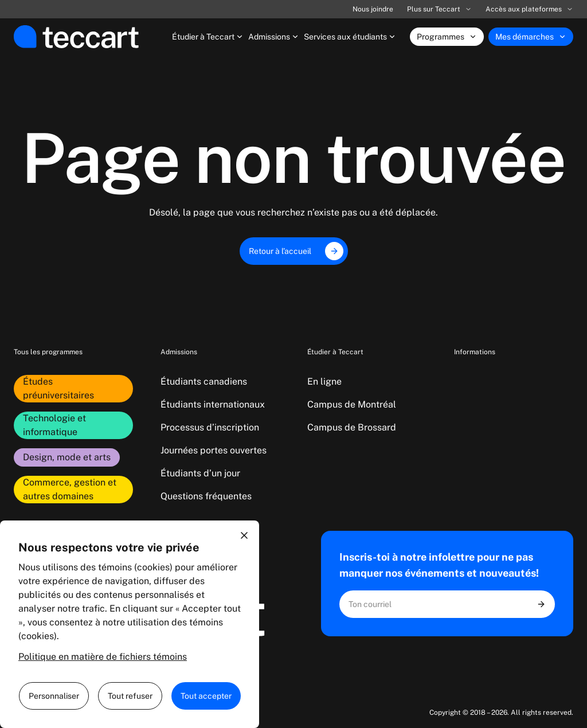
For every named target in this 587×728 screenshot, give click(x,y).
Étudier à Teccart (208, 37)
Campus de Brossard (352, 427)
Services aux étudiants (350, 37)
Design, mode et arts (67, 457)
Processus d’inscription (210, 427)
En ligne (324, 381)
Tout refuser (130, 696)
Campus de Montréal (352, 404)
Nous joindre (373, 9)
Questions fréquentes (206, 496)
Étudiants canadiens (204, 381)
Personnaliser (54, 696)
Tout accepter (206, 696)
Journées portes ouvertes (214, 450)
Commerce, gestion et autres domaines (70, 489)
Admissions (274, 37)
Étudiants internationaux (213, 404)
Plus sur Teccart (439, 9)
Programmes (447, 37)
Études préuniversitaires (58, 388)
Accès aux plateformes (529, 9)
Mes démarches (531, 37)
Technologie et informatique (54, 425)
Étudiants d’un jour (200, 473)
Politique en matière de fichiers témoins (103, 657)
